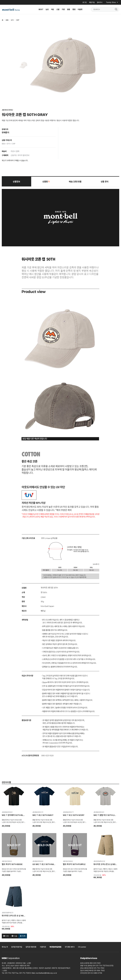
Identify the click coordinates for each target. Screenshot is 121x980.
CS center (82, 947)
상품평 (46, 182)
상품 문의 (105, 182)
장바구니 (100, 2)
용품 (7, 20)
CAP (18, 20)
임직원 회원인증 (31, 947)
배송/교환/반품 (75, 182)
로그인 (85, 2)
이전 (6, 936)
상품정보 (16, 182)
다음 (14, 936)
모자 (12, 20)
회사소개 (5, 947)
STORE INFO (70, 947)
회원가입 (92, 2)
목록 (23, 936)
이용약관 (43, 947)
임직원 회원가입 (17, 947)
